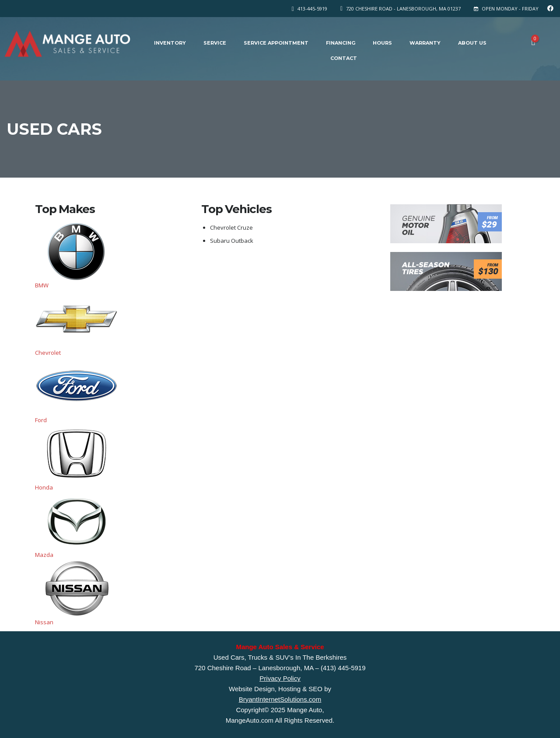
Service (215, 43)
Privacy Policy (280, 678)
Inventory (170, 43)
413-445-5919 (312, 9)
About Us (472, 43)
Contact (344, 58)
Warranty (425, 43)
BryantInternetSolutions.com (280, 699)
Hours (382, 43)
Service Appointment (276, 43)
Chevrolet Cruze (231, 227)
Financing (341, 43)
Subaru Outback (232, 241)
